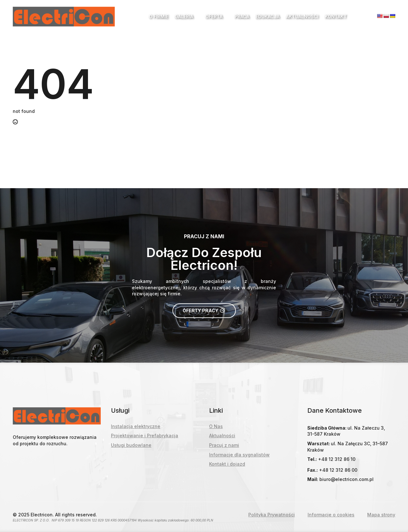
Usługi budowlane (131, 445)
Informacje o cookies (331, 515)
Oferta (214, 16)
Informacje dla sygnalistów (239, 455)
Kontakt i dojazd (227, 464)
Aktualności (302, 16)
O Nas (216, 426)
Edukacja (268, 16)
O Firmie (159, 16)
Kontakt (336, 16)
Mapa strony (381, 515)
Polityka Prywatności (272, 515)
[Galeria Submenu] (196, 17)
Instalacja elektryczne (136, 426)
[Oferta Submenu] (225, 17)
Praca (242, 16)
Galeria (184, 16)
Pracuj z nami (224, 445)
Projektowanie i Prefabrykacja (145, 436)
